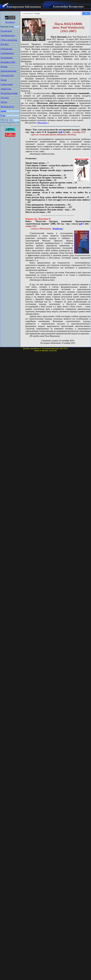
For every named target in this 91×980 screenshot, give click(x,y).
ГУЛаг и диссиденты (9, 40)
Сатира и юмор (7, 84)
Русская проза (6, 31)
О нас (3, 115)
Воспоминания (7, 58)
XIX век (4, 102)
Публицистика (6, 49)
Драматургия (6, 89)
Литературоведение (9, 71)
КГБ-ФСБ (5, 44)
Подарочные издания (9, 93)
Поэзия (4, 80)
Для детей (5, 98)
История (4, 67)
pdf (61, 132)
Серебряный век (7, 53)
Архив (3, 111)
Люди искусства (7, 75)
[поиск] (50, 14)
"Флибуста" (58, 229)
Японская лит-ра (7, 107)
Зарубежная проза (8, 35)
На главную (10, 22)
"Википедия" (42, 123)
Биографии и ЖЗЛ (8, 62)
